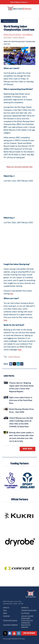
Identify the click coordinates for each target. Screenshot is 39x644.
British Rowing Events (12, 34)
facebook (10, 633)
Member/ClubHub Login (29, 610)
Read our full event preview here (19, 167)
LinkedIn (18, 364)
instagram (19, 633)
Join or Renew (29, 633)
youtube (14, 633)
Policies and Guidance (10, 620)
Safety (5, 613)
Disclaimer (6, 616)
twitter (5, 633)
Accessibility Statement (10, 625)
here (11, 294)
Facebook (11, 364)
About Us (6, 607)
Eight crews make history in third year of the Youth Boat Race (21, 400)
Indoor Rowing (19, 37)
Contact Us (25, 607)
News (5, 610)
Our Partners (25, 613)
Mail (22, 364)
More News (28, 449)
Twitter (14, 364)
